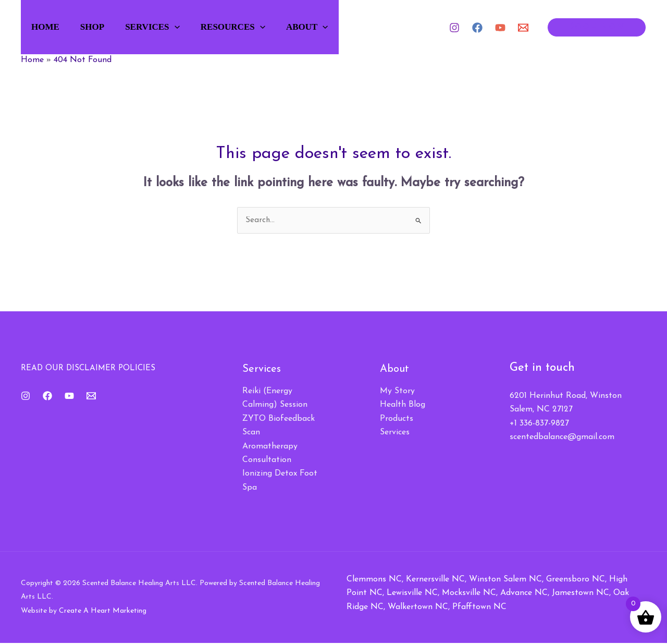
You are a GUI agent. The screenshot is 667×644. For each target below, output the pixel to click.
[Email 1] (523, 28)
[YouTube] (500, 28)
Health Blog (403, 406)
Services (165, 27)
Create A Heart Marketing (103, 611)
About (327, 27)
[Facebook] (477, 28)
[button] (187, 27)
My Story (397, 392)
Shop (101, 27)
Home (51, 27)
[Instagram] (454, 28)
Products (397, 419)
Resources (249, 27)
